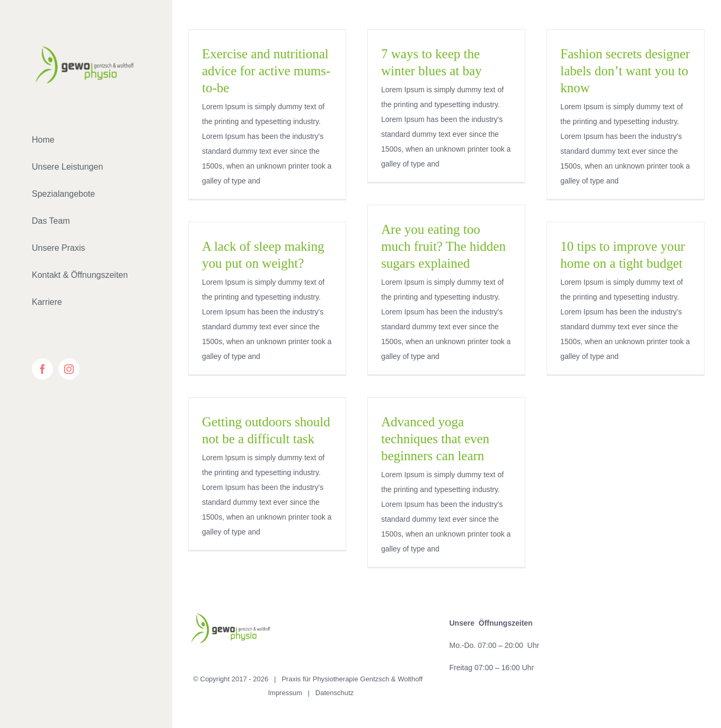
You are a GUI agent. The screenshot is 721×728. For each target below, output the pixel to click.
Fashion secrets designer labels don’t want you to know (625, 71)
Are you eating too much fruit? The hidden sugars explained (443, 246)
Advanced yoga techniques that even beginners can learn (435, 439)
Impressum (285, 693)
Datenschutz (335, 693)
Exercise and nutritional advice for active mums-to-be (266, 71)
